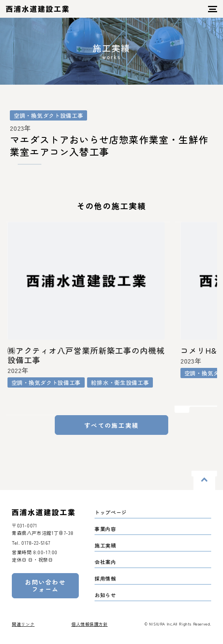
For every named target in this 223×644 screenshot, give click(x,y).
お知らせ (105, 595)
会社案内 (105, 562)
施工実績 (105, 545)
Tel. (31, 543)
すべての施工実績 (111, 425)
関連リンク (23, 624)
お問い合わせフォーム (45, 586)
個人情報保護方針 (89, 624)
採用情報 (105, 578)
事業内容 (105, 529)
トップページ (111, 512)
